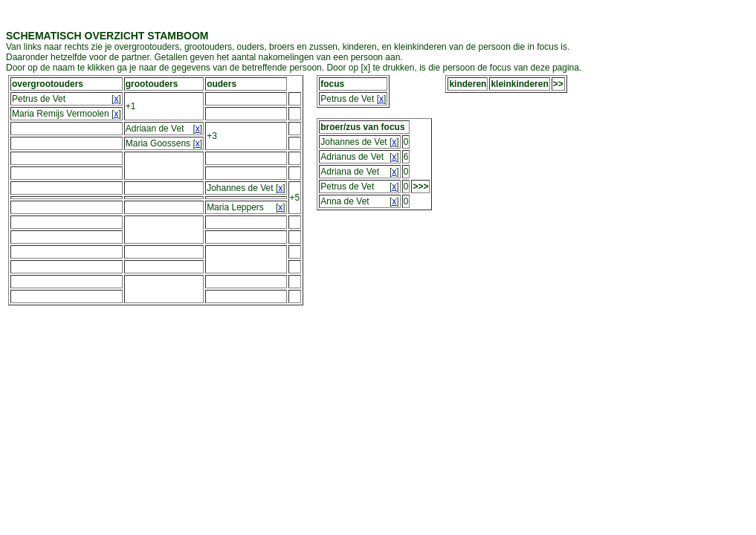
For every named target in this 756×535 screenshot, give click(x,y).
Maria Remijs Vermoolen (61, 114)
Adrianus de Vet (352, 157)
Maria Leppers (235, 207)
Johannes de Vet (240, 188)
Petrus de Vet (39, 99)
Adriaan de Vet (155, 129)
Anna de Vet (345, 201)
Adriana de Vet (350, 172)
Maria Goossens (158, 143)
